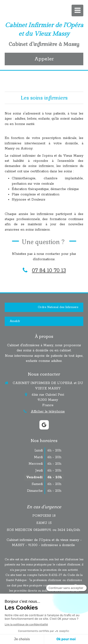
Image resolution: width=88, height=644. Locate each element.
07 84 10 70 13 (49, 271)
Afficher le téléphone (48, 412)
